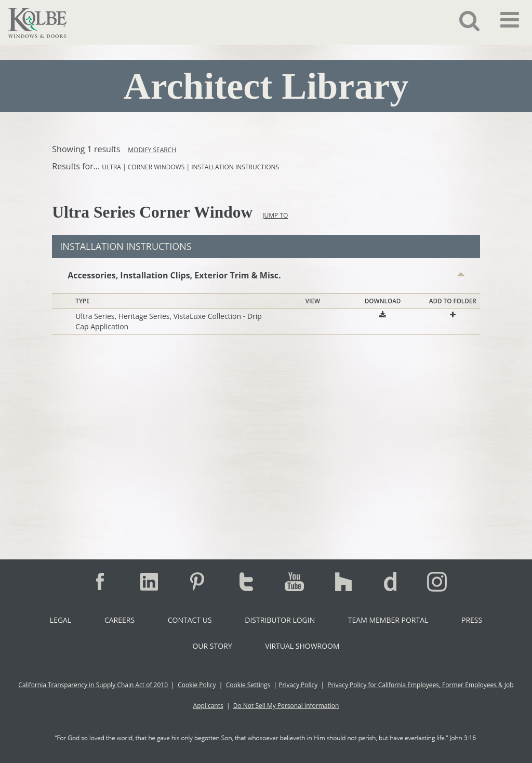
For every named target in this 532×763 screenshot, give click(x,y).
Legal (61, 620)
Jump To (275, 215)
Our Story (212, 646)
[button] (462, 20)
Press (472, 620)
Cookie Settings (248, 685)
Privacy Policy (298, 685)
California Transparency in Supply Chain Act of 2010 (93, 685)
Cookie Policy (197, 685)
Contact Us (190, 620)
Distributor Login (280, 620)
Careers (119, 620)
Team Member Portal (388, 620)
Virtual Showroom (302, 646)
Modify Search (152, 150)
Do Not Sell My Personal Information (286, 706)
